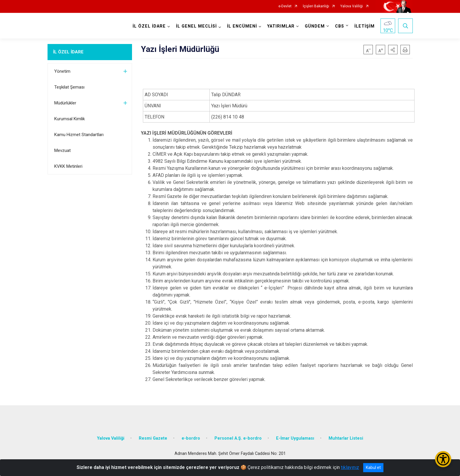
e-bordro (191, 438)
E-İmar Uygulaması (295, 438)
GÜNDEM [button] (315, 26)
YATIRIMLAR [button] (281, 26)
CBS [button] (340, 26)
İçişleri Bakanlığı (316, 6)
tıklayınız (350, 467)
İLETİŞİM (365, 26)
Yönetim (62, 71)
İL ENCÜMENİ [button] (242, 26)
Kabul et (373, 467)
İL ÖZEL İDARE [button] (149, 26)
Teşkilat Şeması (69, 87)
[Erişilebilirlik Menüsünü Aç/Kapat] (443, 459)
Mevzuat (62, 150)
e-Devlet (285, 6)
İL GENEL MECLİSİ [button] (196, 26)
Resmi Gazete (153, 438)
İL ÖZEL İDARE (68, 52)
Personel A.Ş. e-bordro (238, 438)
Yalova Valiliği (352, 6)
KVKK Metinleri (68, 166)
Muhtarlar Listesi (346, 438)
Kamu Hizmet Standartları (79, 135)
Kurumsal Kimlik (70, 119)
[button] (393, 50)
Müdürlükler (65, 103)
